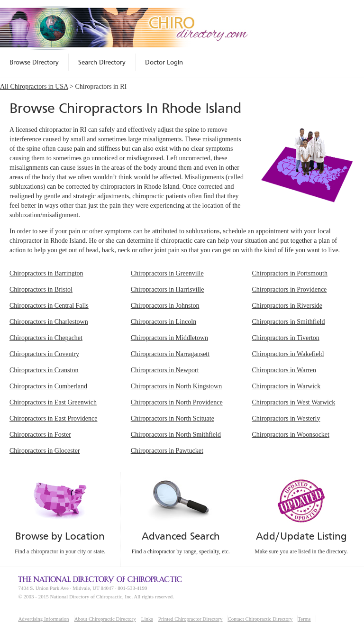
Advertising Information (43, 619)
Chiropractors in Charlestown (49, 322)
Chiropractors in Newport (165, 370)
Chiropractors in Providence (289, 289)
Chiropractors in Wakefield (288, 354)
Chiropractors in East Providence (53, 418)
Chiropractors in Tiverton (285, 338)
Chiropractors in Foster (40, 435)
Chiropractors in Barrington (46, 273)
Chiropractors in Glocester (45, 451)
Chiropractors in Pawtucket (167, 451)
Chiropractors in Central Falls (49, 306)
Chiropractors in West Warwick (293, 402)
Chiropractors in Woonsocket (290, 435)
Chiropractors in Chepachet (46, 338)
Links (147, 619)
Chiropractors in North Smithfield (176, 435)
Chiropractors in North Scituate (173, 418)
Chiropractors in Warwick (286, 386)
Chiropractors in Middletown (169, 338)
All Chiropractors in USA (34, 87)
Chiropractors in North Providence (177, 402)
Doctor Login (164, 62)
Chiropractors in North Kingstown (176, 386)
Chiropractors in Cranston (44, 370)
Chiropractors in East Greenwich (53, 402)
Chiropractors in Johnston (165, 306)
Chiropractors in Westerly (286, 418)
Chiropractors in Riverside (287, 306)
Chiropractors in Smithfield (288, 322)
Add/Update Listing (301, 536)
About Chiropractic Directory (105, 619)
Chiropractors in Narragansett (170, 354)
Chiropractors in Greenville (167, 273)
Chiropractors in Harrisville (168, 289)
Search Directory (102, 62)
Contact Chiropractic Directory (260, 619)
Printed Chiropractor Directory (191, 619)
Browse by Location (60, 536)
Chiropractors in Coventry (44, 354)
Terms (304, 619)
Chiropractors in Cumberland (48, 386)
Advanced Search (181, 536)
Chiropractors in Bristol (41, 289)
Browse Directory (34, 62)
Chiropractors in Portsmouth (289, 273)
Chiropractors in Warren (284, 370)
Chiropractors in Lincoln (164, 322)
